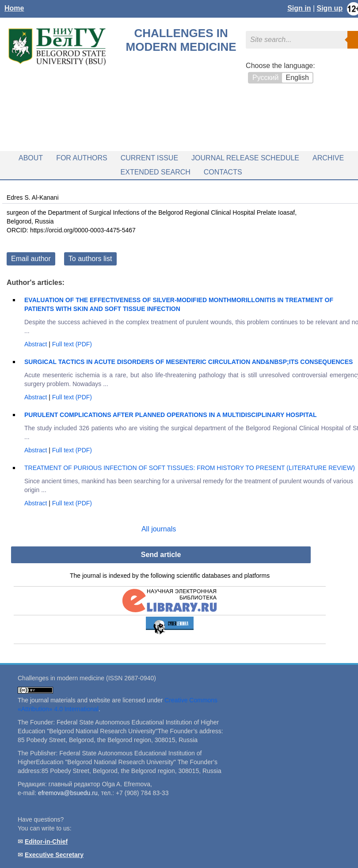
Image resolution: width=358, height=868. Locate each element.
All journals (159, 529)
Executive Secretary (54, 855)
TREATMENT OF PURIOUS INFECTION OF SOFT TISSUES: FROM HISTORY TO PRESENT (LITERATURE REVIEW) (190, 468)
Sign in (299, 8)
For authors (82, 158)
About (31, 158)
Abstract (36, 344)
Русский (265, 78)
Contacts (223, 172)
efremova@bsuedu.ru (68, 793)
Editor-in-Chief (46, 841)
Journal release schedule (245, 158)
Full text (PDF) (72, 344)
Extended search (156, 172)
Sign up (330, 8)
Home (14, 8)
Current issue (149, 158)
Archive (328, 158)
